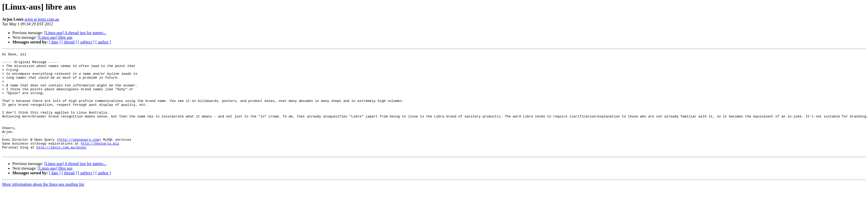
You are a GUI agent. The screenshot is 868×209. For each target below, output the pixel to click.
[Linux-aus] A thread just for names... (75, 33)
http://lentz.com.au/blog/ (62, 167)
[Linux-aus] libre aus (55, 37)
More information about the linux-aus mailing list (43, 204)
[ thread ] (69, 42)
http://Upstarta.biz (100, 162)
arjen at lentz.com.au (42, 19)
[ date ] (55, 42)
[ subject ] (86, 42)
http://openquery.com (79, 157)
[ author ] (103, 42)
